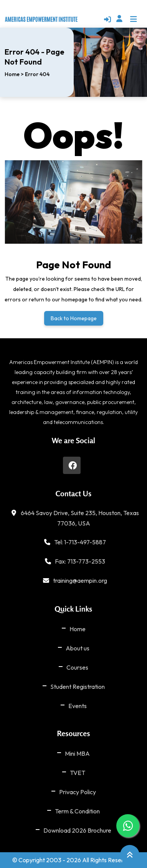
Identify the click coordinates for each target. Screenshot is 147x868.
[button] (128, 19)
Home (12, 74)
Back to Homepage (74, 318)
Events (78, 706)
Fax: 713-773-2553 (80, 561)
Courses (77, 667)
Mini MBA (77, 753)
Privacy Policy (78, 792)
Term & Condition (77, 811)
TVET (78, 773)
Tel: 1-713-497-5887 (80, 542)
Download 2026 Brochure (77, 830)
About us (78, 648)
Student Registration (78, 687)
